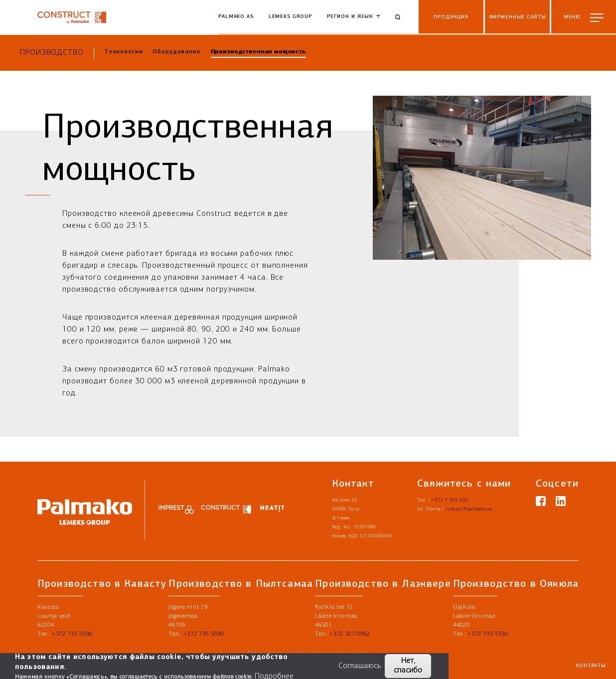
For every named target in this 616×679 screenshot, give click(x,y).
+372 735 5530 (488, 634)
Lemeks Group (290, 17)
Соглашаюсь (360, 668)
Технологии (124, 52)
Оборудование (176, 52)
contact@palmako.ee (469, 509)
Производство (52, 53)
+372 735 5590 (72, 634)
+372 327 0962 (350, 634)
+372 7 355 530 (450, 500)
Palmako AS (236, 17)
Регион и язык (350, 17)
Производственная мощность (258, 52)
